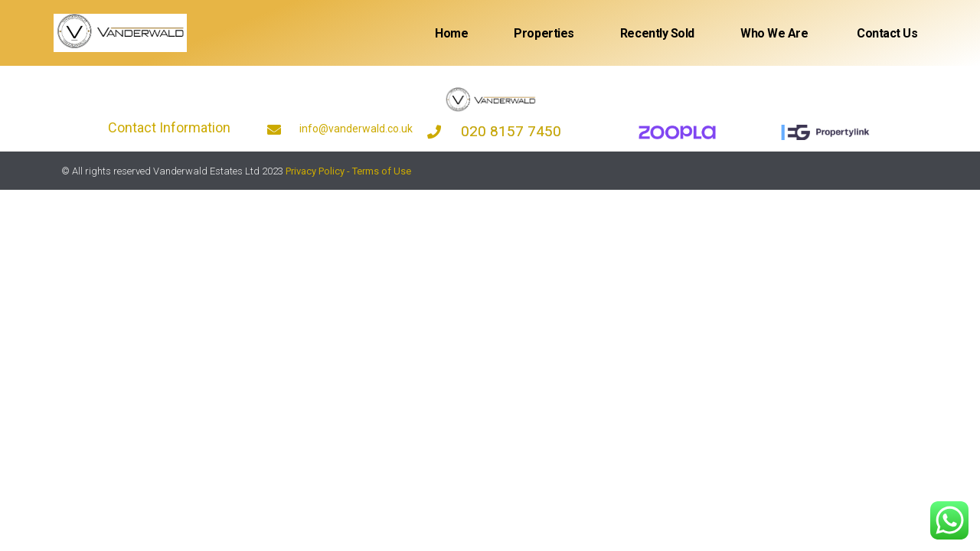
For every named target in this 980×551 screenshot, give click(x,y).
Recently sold (657, 33)
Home (451, 33)
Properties (544, 33)
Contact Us (886, 33)
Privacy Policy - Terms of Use (348, 171)
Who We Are (774, 33)
